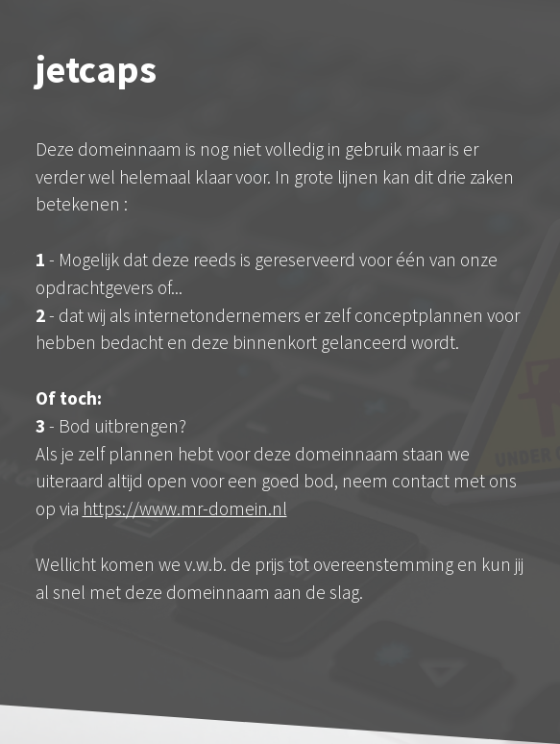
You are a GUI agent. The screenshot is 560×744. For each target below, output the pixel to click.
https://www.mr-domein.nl (185, 508)
